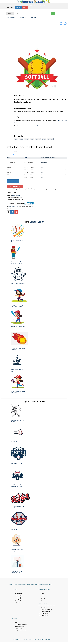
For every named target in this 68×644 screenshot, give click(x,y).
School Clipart (19, 593)
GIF (8, 177)
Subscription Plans (14, 206)
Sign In (25, 7)
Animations (44, 597)
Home (10, 5)
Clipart (15, 5)
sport (16, 139)
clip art (27, 139)
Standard (16, 155)
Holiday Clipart (19, 599)
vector (32, 139)
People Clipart (19, 597)
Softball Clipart (33, 17)
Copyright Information (21, 630)
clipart (21, 139)
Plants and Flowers (46, 612)
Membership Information (21, 624)
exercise (38, 139)
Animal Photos (44, 615)
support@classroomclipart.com (32, 126)
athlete (44, 139)
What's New (18, 603)
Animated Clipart (33, 5)
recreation (50, 139)
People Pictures (45, 613)
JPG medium (10, 170)
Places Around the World (47, 610)
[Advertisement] (34, 37)
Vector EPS (9, 165)
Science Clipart (19, 601)
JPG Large (9, 167)
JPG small (9, 172)
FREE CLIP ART (10, 160)
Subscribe (19, 7)
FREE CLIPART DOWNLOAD (12, 162)
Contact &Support (20, 626)
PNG (20, 5)
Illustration (43, 5)
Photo (25, 5)
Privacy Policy (19, 628)
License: (9, 155)
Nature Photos (44, 608)
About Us (18, 622)
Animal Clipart (19, 595)
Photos (43, 595)
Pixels (25, 158)
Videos (42, 601)
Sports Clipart (22, 17)
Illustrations (44, 599)
